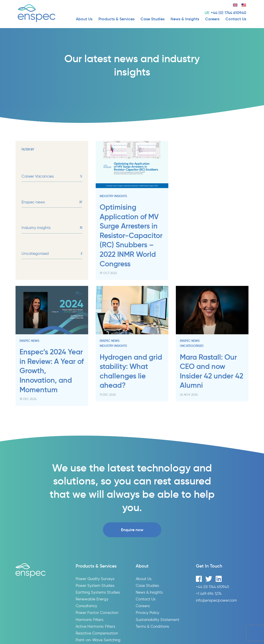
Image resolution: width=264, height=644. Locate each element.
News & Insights (185, 19)
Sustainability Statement (158, 620)
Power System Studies (95, 585)
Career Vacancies (52, 176)
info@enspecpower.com (216, 600)
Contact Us (236, 19)
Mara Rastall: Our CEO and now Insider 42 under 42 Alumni (212, 371)
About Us (84, 19)
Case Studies (153, 19)
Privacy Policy (148, 613)
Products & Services (116, 19)
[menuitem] (233, 4)
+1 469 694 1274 (209, 593)
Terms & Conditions (152, 626)
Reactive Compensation (97, 633)
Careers (212, 19)
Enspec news (52, 202)
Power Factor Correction (97, 613)
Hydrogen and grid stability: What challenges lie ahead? (131, 371)
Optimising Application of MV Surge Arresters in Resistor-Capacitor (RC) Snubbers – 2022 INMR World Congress (131, 235)
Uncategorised (52, 254)
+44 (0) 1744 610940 (228, 13)
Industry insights (52, 228)
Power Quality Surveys (95, 579)
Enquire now (132, 530)
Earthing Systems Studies (98, 592)
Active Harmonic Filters (95, 626)
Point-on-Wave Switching (98, 640)
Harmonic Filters (90, 620)
